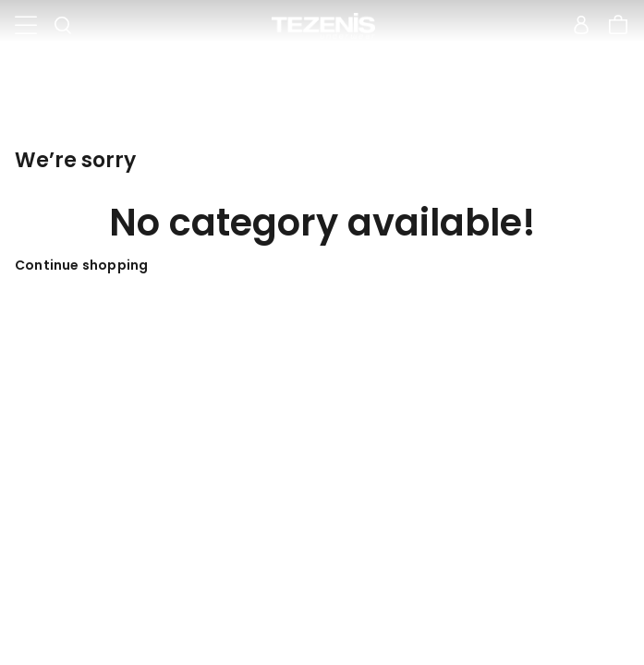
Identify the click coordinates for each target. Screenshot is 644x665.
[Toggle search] (63, 26)
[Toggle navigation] (26, 26)
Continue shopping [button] (81, 265)
